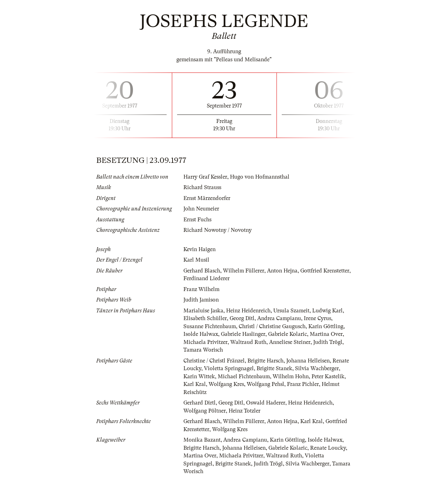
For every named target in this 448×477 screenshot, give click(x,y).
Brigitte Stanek (274, 368)
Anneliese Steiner (290, 342)
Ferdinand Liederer (206, 278)
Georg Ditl (242, 318)
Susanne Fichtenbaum (210, 326)
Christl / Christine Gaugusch (272, 326)
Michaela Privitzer (205, 342)
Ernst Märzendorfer (207, 198)
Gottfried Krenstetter (325, 271)
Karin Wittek (199, 376)
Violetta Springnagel (229, 368)
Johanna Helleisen (308, 361)
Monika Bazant (202, 440)
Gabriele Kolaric (288, 334)
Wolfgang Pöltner (205, 411)
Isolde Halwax (201, 334)
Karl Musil (196, 260)
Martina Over (326, 334)
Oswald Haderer (266, 403)
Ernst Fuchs (197, 220)
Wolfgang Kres (226, 384)
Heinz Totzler (244, 411)
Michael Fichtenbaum (244, 376)
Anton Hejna (282, 271)
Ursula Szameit (291, 311)
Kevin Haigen (199, 249)
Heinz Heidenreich (248, 311)
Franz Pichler (303, 384)
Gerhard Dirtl (199, 403)
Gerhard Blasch (202, 271)
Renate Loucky (328, 448)
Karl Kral (195, 384)
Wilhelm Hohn (291, 376)
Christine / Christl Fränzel (214, 361)
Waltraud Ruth (248, 342)
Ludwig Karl (327, 311)
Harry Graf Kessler (205, 177)
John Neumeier (201, 209)
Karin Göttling (326, 326)
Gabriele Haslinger (243, 334)
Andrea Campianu (279, 318)
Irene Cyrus (317, 318)
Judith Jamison (201, 300)
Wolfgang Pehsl (265, 384)
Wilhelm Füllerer (244, 271)
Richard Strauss (202, 187)
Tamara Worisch (203, 350)
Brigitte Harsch (265, 361)
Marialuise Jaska (203, 311)
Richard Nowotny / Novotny (218, 230)
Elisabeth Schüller (205, 318)
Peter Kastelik (328, 376)
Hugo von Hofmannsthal (260, 177)
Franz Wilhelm (201, 289)
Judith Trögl (328, 342)
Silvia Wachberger (317, 368)
